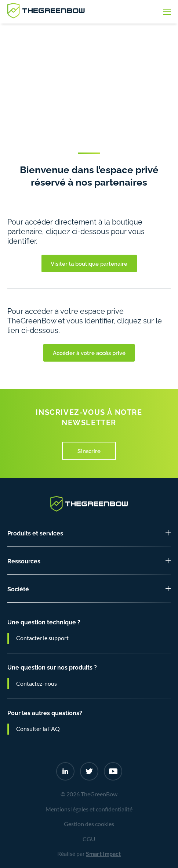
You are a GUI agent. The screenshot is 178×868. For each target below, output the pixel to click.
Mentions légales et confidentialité (89, 809)
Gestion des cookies (89, 824)
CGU (89, 839)
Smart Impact (103, 854)
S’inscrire (89, 451)
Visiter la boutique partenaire (89, 263)
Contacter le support (42, 638)
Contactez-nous (37, 684)
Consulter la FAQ (38, 729)
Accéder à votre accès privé (89, 352)
